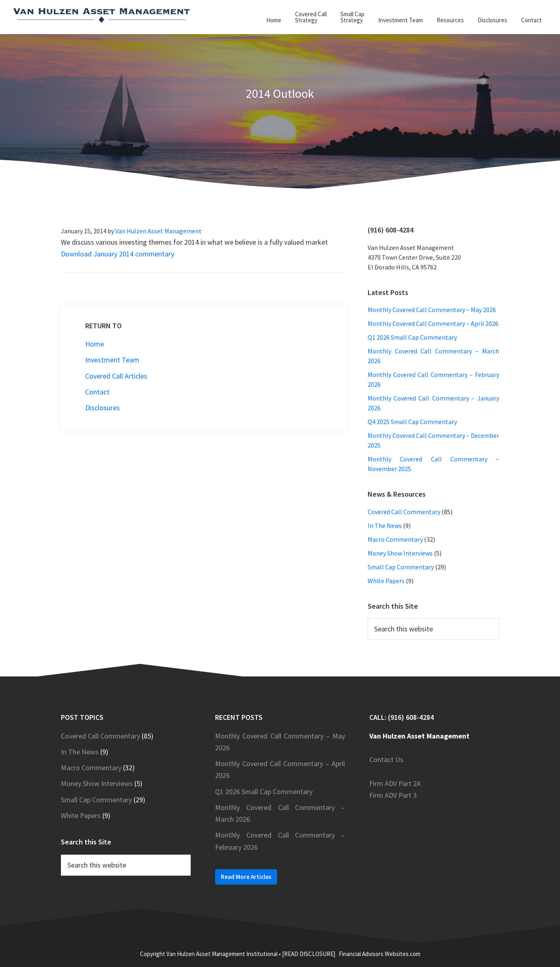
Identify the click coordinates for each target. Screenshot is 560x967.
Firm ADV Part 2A (395, 783)
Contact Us (386, 759)
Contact (97, 392)
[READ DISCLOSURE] (309, 954)
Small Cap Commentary (401, 567)
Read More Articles (246, 877)
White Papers (386, 581)
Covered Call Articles (116, 376)
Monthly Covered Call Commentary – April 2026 (433, 323)
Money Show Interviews (400, 553)
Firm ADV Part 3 (393, 795)
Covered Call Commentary (404, 512)
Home (95, 344)
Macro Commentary (395, 539)
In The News (385, 525)
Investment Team (112, 360)
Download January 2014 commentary (117, 254)
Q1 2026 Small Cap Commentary (412, 337)
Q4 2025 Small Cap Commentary (412, 422)
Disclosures (102, 408)
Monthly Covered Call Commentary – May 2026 (432, 310)
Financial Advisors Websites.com (380, 954)
